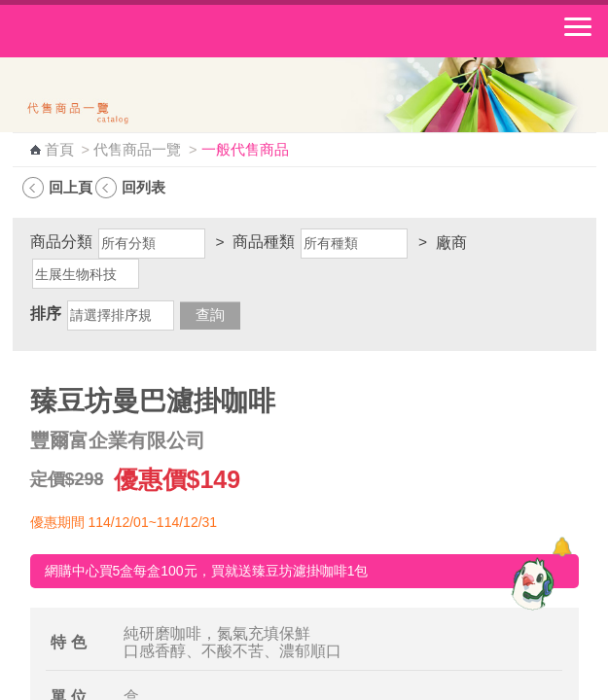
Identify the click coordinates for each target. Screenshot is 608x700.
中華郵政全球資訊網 (122, 31)
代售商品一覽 (137, 150)
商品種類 (264, 242)
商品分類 (61, 242)
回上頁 (71, 187)
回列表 (143, 187)
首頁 (59, 150)
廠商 (451, 243)
